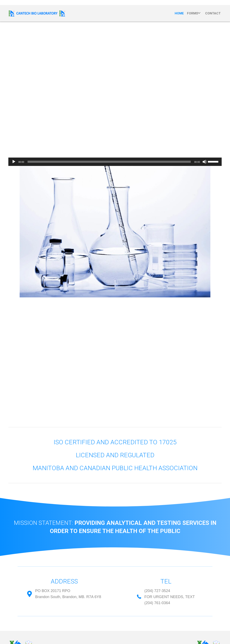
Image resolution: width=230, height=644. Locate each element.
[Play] (14, 162)
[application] (115, 162)
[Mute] (205, 162)
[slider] (109, 162)
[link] (179, 13)
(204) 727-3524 (157, 591)
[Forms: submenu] (199, 13)
